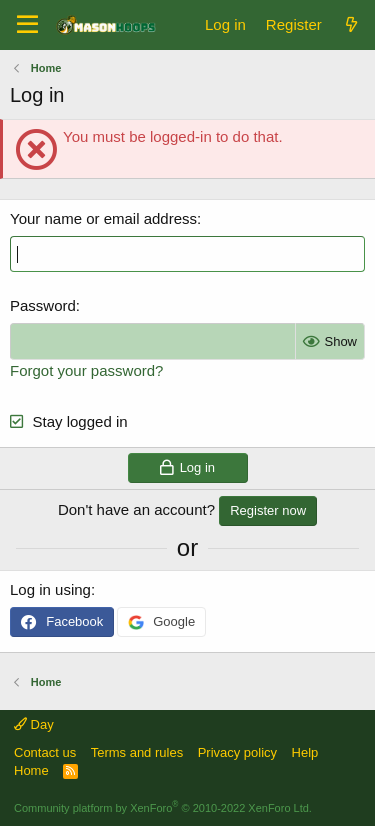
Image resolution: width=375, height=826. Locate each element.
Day (34, 724)
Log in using (50, 589)
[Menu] (27, 25)
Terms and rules (137, 752)
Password (43, 305)
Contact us (45, 752)
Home (31, 770)
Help (305, 752)
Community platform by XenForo (163, 808)
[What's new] (351, 24)
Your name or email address (103, 218)
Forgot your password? (86, 370)
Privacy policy (237, 752)
